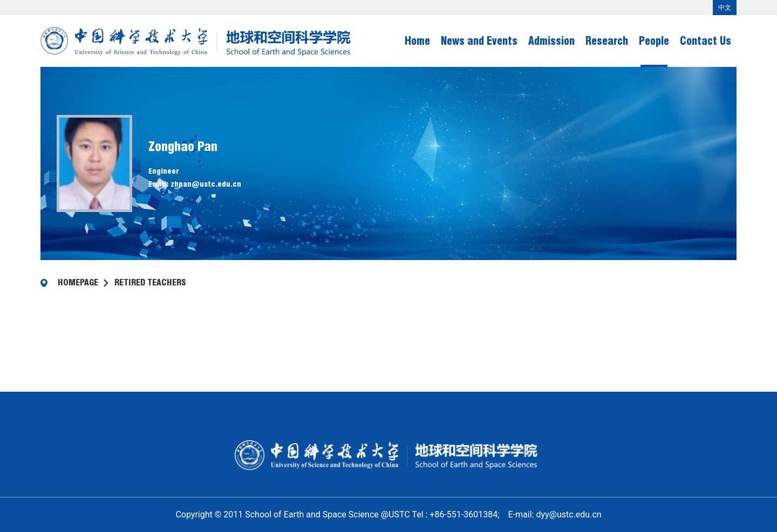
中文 (725, 8)
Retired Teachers (150, 282)
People (654, 41)
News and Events (479, 41)
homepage (78, 282)
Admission (551, 41)
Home (417, 41)
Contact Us (706, 41)
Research (607, 41)
